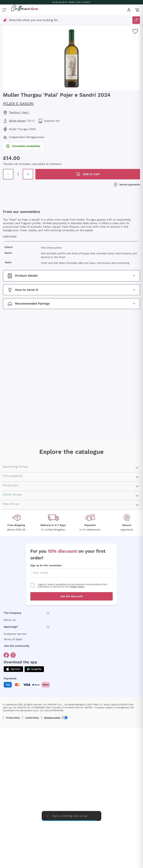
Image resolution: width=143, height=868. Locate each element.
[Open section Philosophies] (137, 548)
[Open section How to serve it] (71, 300)
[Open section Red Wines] (137, 758)
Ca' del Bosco (13, 638)
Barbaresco (11, 808)
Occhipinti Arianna (16, 650)
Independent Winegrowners (23, 592)
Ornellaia (9, 632)
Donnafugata (12, 644)
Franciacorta (12, 504)
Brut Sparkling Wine (17, 528)
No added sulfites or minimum (25, 586)
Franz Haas (11, 662)
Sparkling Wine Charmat (21, 516)
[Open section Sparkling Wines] (137, 478)
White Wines (17, 121)
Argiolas (9, 668)
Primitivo (9, 791)
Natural (8, 604)
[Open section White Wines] (137, 688)
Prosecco (10, 498)
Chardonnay (12, 738)
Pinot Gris (10, 744)
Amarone (10, 797)
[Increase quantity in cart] (121, 166)
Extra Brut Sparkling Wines (23, 534)
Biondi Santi (12, 656)
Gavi (6, 708)
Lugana (8, 714)
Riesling (9, 720)
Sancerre (9, 726)
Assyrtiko (10, 697)
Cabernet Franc (14, 773)
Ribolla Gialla (13, 732)
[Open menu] (4, 10)
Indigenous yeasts (16, 610)
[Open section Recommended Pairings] (71, 313)
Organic (9, 598)
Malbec (8, 785)
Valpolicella (11, 767)
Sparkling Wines (15, 486)
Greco (7, 703)
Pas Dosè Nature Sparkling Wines (27, 540)
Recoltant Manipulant (19, 568)
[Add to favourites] (135, 31)
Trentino (14, 112)
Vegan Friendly (13, 556)
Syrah (7, 820)
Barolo (8, 779)
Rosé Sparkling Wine (18, 492)
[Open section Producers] (137, 618)
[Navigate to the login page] (129, 10)
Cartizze (9, 510)
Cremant (9, 522)
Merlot (8, 814)
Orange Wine (12, 562)
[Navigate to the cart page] (137, 10)
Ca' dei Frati (12, 680)
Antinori (9, 626)
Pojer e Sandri (18, 104)
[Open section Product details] (71, 285)
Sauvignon (10, 750)
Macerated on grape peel (21, 574)
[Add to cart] (133, 166)
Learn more (10, 246)
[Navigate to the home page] (25, 10)
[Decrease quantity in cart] (107, 166)
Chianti (8, 803)
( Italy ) (25, 112)
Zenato (8, 674)
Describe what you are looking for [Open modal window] (34, 20)
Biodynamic (11, 580)
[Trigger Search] (136, 20)
